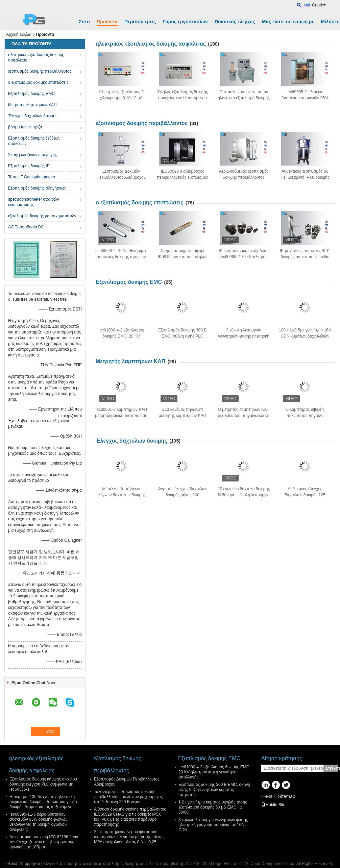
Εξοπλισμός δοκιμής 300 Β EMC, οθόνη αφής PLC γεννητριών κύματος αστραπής (214, 790)
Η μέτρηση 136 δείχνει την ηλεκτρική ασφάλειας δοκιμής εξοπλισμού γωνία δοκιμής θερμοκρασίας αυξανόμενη (43, 802)
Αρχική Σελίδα (19, 34)
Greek (319, 5)
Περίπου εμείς (140, 22)
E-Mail (268, 796)
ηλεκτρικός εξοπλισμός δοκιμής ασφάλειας (36, 57)
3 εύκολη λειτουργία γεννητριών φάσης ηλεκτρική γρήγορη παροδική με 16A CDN (213, 825)
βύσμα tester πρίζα (25, 127)
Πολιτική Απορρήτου (22, 864)
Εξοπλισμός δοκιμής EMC (31, 94)
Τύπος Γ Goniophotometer (32, 177)
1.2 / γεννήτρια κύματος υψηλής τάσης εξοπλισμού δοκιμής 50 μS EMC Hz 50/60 (213, 807)
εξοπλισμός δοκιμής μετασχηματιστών (42, 216)
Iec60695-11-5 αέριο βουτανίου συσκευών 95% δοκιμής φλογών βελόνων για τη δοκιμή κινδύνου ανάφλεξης (38, 822)
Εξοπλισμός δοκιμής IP (29, 166)
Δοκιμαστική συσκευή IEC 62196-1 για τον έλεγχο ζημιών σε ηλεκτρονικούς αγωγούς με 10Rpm (44, 842)
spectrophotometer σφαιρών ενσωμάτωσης (33, 202)
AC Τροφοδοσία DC (26, 227)
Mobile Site (273, 805)
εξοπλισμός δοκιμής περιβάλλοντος (40, 71)
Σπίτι (84, 22)
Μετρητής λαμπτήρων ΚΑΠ (32, 105)
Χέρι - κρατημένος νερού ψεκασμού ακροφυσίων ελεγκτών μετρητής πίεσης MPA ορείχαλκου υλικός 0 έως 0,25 (129, 837)
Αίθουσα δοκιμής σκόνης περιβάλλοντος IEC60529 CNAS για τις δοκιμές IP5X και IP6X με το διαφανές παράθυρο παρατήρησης (130, 817)
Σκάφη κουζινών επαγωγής (32, 155)
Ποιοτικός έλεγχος (235, 22)
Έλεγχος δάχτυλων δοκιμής (33, 116)
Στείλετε (332, 768)
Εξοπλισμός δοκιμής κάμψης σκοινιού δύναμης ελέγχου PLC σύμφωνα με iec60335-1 (43, 784)
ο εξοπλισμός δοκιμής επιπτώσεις (38, 82)
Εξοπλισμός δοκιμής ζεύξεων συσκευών (34, 141)
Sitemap (286, 796)
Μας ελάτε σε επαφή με (288, 22)
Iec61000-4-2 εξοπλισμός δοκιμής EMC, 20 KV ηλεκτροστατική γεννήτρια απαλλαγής (214, 772)
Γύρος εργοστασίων (185, 22)
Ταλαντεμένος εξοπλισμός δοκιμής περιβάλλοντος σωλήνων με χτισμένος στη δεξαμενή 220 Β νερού (128, 797)
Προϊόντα (107, 22)
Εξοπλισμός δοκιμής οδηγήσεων (37, 188)
